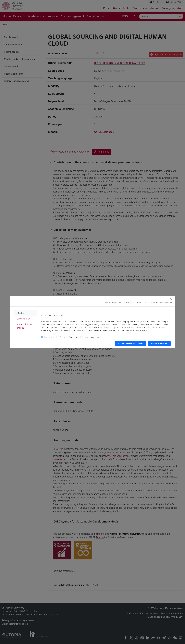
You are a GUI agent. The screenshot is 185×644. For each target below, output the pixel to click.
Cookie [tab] (20, 313)
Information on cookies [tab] (24, 326)
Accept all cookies (159, 343)
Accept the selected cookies (131, 343)
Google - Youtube (69, 337)
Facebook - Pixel (92, 337)
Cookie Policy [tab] (23, 319)
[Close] (171, 299)
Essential (49, 337)
